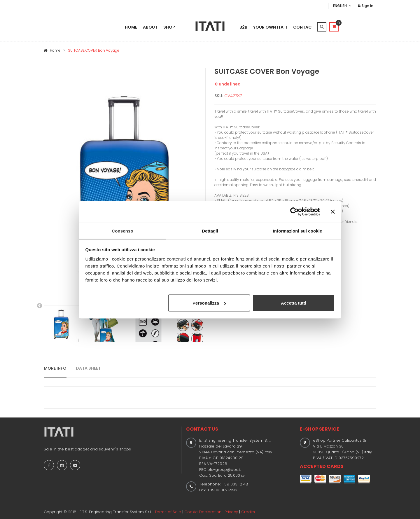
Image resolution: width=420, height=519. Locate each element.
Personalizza (209, 303)
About (150, 27)
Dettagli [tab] (210, 231)
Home (131, 27)
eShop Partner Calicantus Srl (340, 440)
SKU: (219, 96)
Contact (304, 27)
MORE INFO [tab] (55, 368)
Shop (169, 27)
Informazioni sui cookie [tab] (298, 231)
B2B (243, 27)
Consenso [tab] (122, 231)
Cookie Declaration (203, 512)
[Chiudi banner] (333, 212)
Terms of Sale (168, 512)
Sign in (366, 6)
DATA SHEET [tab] (88, 368)
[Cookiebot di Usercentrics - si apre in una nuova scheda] (294, 212)
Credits (248, 512)
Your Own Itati (270, 27)
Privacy (231, 512)
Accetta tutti (294, 303)
